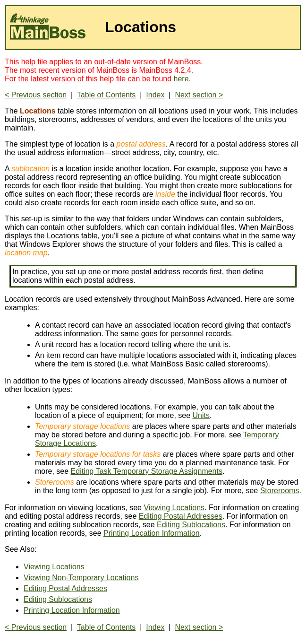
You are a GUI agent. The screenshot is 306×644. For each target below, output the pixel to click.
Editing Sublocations (191, 525)
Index (155, 95)
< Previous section (36, 95)
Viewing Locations (174, 508)
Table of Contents (106, 95)
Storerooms (280, 491)
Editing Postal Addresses (181, 516)
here (181, 79)
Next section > (199, 95)
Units (201, 415)
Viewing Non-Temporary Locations (81, 578)
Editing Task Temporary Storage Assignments (147, 471)
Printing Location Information (152, 533)
